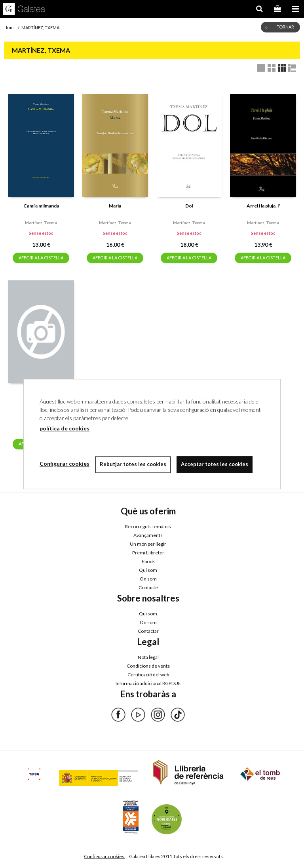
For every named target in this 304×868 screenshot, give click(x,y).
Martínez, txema (41, 223)
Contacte (148, 587)
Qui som (148, 570)
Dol (189, 206)
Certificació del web (148, 675)
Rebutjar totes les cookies (133, 464)
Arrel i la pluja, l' (263, 206)
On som (148, 579)
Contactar (148, 631)
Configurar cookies (104, 856)
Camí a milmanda (41, 206)
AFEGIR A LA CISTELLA (41, 258)
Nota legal (148, 657)
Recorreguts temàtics (148, 526)
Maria (115, 206)
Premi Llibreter (148, 553)
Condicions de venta (148, 666)
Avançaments (148, 535)
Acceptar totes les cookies (215, 464)
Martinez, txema (263, 223)
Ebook (148, 561)
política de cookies (65, 428)
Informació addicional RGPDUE (148, 683)
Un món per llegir (148, 544)
